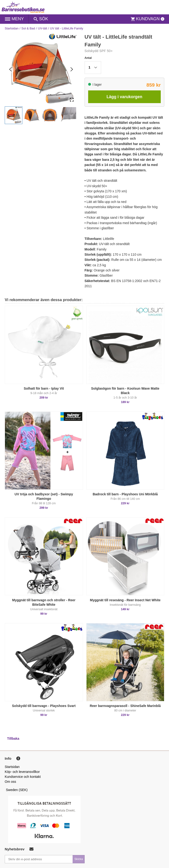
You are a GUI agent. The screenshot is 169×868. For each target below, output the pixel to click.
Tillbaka (13, 739)
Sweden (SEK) (17, 790)
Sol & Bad (28, 28)
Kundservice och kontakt (23, 777)
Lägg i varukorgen (124, 97)
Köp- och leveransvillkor (22, 772)
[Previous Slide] (10, 69)
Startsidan (12, 28)
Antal (88, 58)
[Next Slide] (72, 69)
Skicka (78, 859)
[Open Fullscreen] (72, 100)
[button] (14, 115)
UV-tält (43, 28)
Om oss (10, 782)
